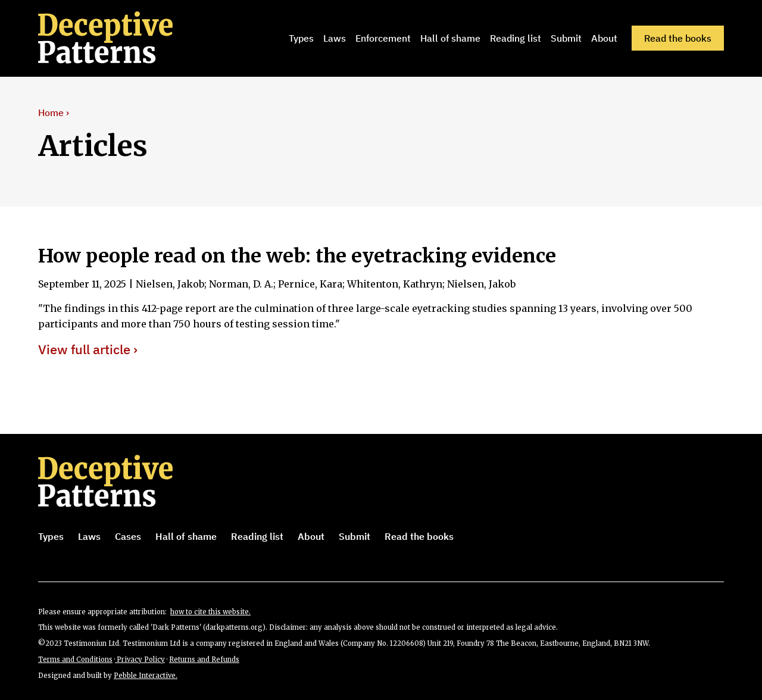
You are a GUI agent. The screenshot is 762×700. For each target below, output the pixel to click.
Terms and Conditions (75, 660)
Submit (566, 38)
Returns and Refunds (204, 660)
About (604, 38)
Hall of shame (450, 38)
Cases (128, 536)
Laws (335, 38)
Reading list (516, 38)
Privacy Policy (140, 660)
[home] (122, 38)
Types (301, 38)
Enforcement (383, 38)
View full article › (88, 350)
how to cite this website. (210, 612)
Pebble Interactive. (146, 676)
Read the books (678, 38)
